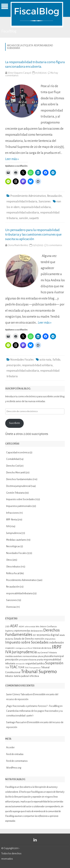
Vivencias (11, 607)
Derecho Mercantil (16, 473)
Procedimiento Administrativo (28, 196)
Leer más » (12, 159)
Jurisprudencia (14, 533)
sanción (24, 218)
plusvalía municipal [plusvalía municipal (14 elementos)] (54, 656)
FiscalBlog (9, 31)
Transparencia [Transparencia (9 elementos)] (35, 668)
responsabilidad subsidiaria (23, 213)
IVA (8, 526)
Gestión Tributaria (15, 493)
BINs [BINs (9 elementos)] (38, 627)
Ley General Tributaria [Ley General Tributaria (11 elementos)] (47, 652)
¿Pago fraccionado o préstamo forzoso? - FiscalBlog (33, 706)
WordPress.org (14, 768)
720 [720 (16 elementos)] (7, 626)
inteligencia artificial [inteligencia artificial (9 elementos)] (24, 648)
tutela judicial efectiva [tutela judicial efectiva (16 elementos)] (26, 676)
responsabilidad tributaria (22, 201)
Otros (9, 560)
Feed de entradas (15, 754)
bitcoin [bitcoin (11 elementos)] (43, 626)
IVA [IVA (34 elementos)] (8, 652)
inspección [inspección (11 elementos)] (10, 648)
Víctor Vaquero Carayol (19, 73)
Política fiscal (13, 573)
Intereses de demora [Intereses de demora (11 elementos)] (42, 648)
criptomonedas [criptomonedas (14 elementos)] (22, 631)
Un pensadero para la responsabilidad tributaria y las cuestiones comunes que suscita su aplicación (33, 234)
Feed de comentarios (17, 761)
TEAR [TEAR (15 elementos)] (21, 667)
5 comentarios (55, 245)
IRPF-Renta (12, 520)
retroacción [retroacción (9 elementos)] (20, 664)
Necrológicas (13, 546)
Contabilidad (13, 459)
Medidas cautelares (16, 540)
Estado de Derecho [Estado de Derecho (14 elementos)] (24, 639)
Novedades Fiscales (22, 360)
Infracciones (13, 513)
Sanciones (45, 201)
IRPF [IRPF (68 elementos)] (57, 647)
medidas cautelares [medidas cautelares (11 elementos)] (14, 656)
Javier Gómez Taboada (18, 694)
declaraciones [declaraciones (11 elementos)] (37, 631)
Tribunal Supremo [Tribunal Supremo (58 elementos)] (39, 672)
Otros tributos (13, 567)
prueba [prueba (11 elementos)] (40, 660)
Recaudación (54, 196)
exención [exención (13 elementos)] (39, 639)
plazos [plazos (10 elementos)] (41, 656)
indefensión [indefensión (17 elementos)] (56, 643)
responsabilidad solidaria (36, 207)
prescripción (14, 365)
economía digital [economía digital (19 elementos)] (48, 635)
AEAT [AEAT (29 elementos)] (14, 626)
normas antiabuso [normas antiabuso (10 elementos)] (30, 656)
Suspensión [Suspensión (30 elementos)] (54, 663)
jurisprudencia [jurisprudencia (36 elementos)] (24, 652)
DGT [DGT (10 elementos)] (35, 635)
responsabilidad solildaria (37, 365)
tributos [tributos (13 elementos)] (9, 676)
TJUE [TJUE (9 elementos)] (27, 668)
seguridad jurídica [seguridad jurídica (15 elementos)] (35, 663)
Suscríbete (15, 423)
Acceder (10, 748)
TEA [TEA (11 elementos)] (7, 667)
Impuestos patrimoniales (19, 506)
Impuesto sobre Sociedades (21, 499)
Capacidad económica (18, 453)
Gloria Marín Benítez (18, 245)
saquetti (34, 218)
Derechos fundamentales (19, 479)
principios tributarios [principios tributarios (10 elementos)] (28, 660)
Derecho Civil (13, 466)
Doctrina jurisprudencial (18, 486)
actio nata (45, 360)
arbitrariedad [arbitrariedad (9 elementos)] (30, 627)
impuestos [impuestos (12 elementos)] (50, 639)
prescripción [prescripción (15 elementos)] (12, 660)
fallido (56, 360)
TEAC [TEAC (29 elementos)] (14, 667)
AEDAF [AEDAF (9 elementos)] (21, 627)
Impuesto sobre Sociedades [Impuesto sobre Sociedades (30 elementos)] (27, 642)
